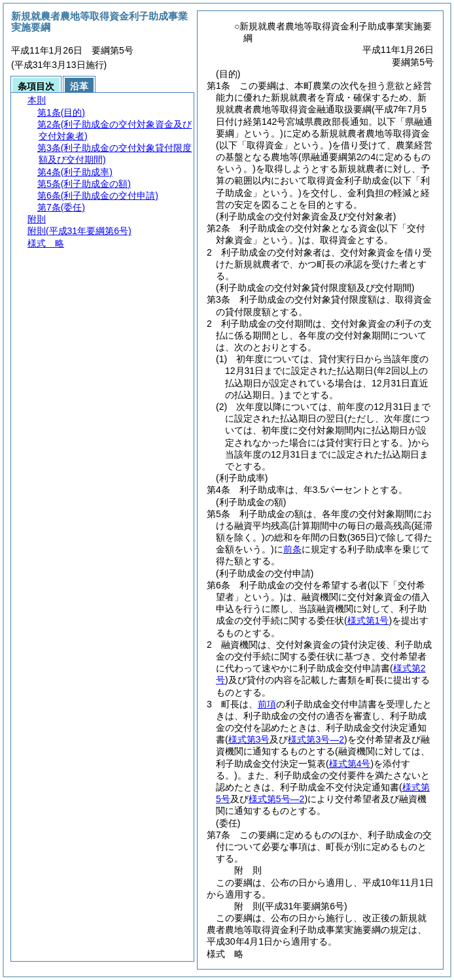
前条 (292, 549)
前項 (267, 704)
